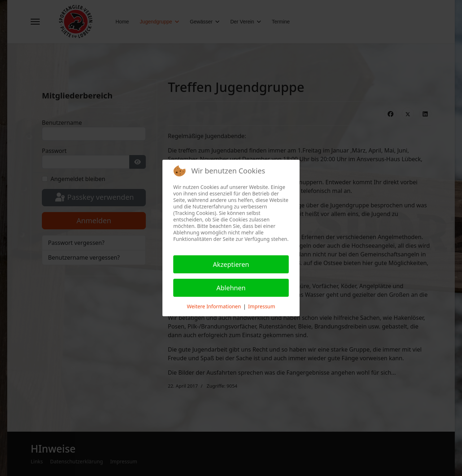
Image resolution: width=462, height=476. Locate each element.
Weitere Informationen (214, 306)
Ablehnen (231, 288)
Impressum (261, 306)
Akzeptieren (231, 264)
